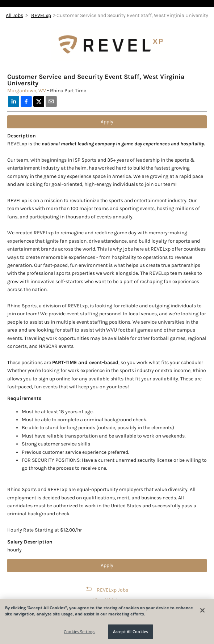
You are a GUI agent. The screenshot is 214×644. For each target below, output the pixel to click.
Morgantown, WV (27, 91)
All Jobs (14, 15)
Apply (107, 122)
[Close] (202, 610)
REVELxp (41, 15)
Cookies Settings (79, 632)
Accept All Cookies (130, 632)
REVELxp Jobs (112, 590)
